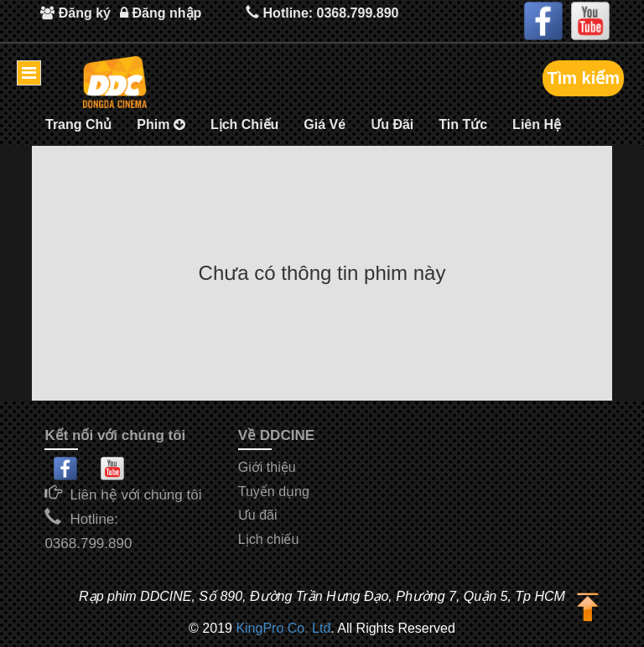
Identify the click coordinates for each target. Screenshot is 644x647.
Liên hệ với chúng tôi (135, 495)
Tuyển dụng (274, 492)
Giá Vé (325, 124)
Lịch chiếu (269, 539)
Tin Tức (463, 124)
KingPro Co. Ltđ (283, 628)
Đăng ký (75, 13)
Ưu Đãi (392, 124)
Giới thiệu (267, 467)
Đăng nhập (161, 13)
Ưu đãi (258, 515)
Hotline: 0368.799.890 (322, 12)
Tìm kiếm (583, 78)
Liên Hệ (537, 124)
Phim (161, 124)
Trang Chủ (78, 124)
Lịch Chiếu (244, 124)
